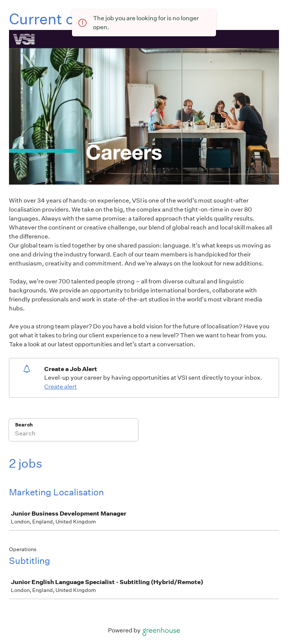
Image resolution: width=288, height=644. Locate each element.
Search (24, 425)
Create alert (61, 387)
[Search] (73, 435)
